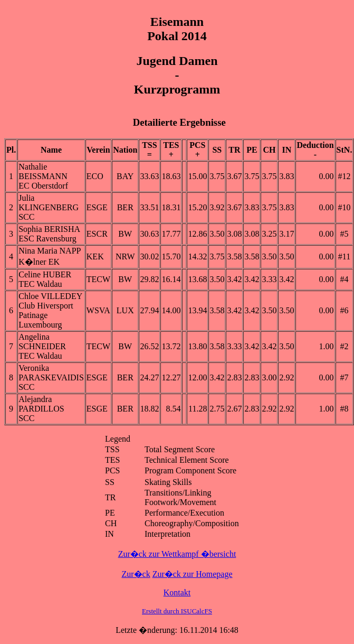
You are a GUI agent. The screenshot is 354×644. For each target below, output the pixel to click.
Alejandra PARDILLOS (41, 404)
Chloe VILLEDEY (50, 296)
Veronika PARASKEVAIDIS (51, 373)
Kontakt (177, 592)
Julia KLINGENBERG (49, 203)
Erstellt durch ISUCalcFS (177, 611)
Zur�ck (136, 574)
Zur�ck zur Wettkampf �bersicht (177, 554)
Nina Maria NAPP (50, 251)
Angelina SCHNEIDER (42, 342)
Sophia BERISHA (49, 229)
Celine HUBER (45, 274)
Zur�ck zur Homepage (193, 574)
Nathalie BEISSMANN (43, 171)
